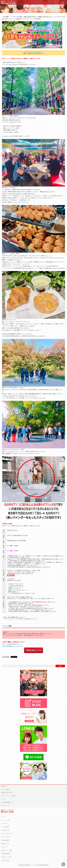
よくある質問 (6, 827)
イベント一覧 (6, 820)
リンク (4, 799)
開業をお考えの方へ (7, 793)
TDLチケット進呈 (7, 857)
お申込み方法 (6, 830)
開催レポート (6, 844)
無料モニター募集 (7, 850)
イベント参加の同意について (12, 644)
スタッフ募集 (6, 789)
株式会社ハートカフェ (31, 865)
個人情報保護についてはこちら (13, 646)
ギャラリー (5, 847)
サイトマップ (6, 806)
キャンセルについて (7, 834)
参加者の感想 (6, 840)
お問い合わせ (6, 860)
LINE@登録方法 (6, 854)
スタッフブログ (6, 837)
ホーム (4, 817)
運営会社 (4, 786)
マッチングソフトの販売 (9, 796)
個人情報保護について (8, 802)
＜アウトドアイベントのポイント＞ (33, 52)
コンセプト (5, 823)
